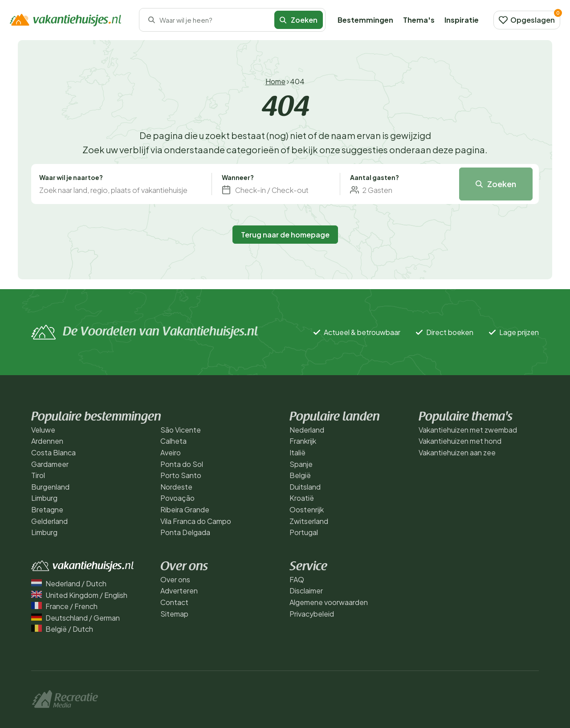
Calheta (173, 441)
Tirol (38, 475)
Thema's (419, 20)
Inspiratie (462, 20)
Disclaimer (306, 591)
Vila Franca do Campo (196, 521)
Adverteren (179, 591)
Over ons (175, 579)
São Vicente (181, 430)
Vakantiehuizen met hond (460, 441)
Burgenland (50, 487)
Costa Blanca (53, 452)
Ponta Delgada (185, 532)
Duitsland (305, 487)
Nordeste (176, 487)
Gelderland (49, 521)
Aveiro (171, 452)
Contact (174, 602)
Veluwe (43, 430)
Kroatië (302, 498)
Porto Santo (181, 475)
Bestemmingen (365, 20)
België (300, 475)
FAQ (297, 579)
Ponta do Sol (182, 464)
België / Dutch (62, 629)
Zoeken (299, 20)
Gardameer (50, 464)
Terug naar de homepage (285, 235)
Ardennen (47, 441)
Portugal (304, 532)
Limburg (44, 498)
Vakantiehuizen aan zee (457, 452)
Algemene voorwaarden (329, 602)
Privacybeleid (312, 614)
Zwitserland (309, 521)
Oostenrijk (307, 509)
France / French (64, 606)
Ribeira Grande (185, 509)
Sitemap (174, 614)
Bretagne (47, 509)
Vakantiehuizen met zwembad (468, 430)
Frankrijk (303, 441)
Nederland (307, 430)
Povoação (177, 498)
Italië (297, 452)
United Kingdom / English (79, 595)
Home (275, 81)
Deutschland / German (75, 618)
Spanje (301, 464)
